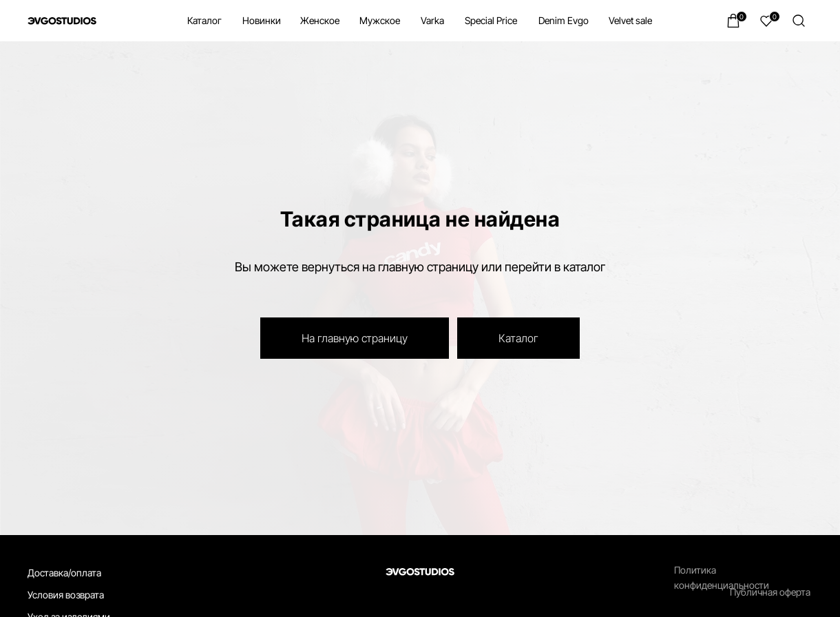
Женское (320, 20)
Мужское (380, 20)
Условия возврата (66, 595)
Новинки (262, 20)
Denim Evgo (564, 20)
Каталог (204, 20)
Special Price (491, 20)
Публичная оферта (770, 592)
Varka (432, 20)
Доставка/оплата (64, 573)
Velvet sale (630, 20)
